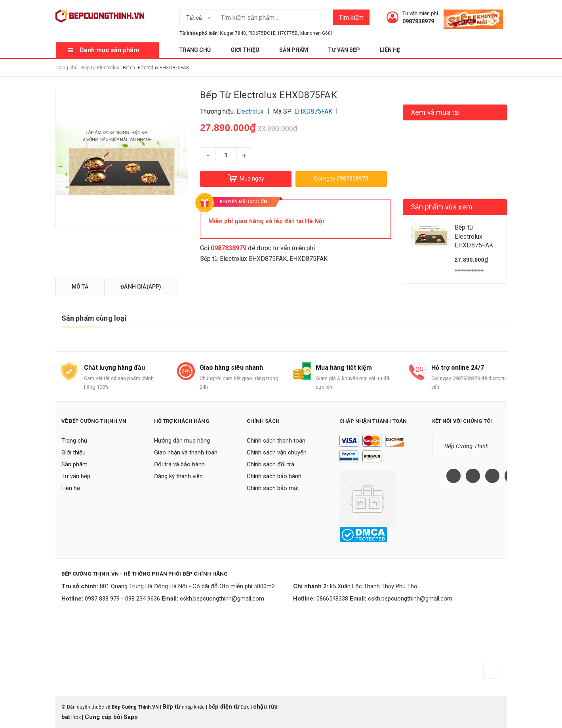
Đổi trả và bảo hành (179, 464)
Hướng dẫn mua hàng (182, 441)
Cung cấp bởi (103, 717)
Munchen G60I (316, 33)
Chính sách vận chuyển (277, 452)
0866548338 (332, 599)
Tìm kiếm (351, 18)
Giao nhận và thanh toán (186, 452)
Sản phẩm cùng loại (94, 318)
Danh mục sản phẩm (109, 50)
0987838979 (418, 21)
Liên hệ (390, 50)
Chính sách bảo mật (273, 488)
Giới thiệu (245, 50)
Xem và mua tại (435, 112)
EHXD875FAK (309, 259)
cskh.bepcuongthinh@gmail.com (222, 599)
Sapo (131, 717)
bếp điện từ (224, 707)
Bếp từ (172, 707)
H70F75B (288, 33)
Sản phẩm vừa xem (442, 207)
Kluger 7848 (233, 33)
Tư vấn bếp (344, 50)
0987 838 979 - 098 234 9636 (122, 599)
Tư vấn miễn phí (420, 13)
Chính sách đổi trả (271, 464)
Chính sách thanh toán (276, 441)
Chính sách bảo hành (274, 476)
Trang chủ (195, 50)
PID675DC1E (262, 33)
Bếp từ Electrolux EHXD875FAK (243, 259)
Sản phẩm (294, 50)
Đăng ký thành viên (178, 476)
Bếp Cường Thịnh (467, 446)
